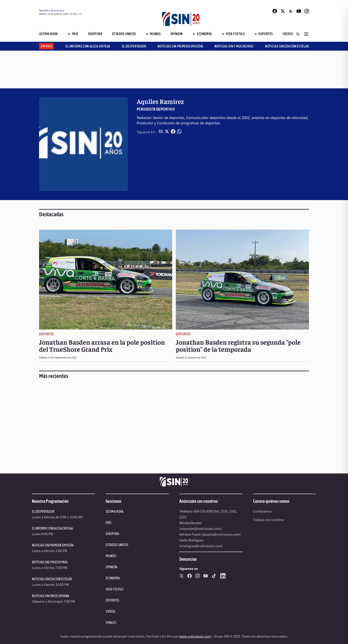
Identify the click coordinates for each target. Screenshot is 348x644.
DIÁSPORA (112, 534)
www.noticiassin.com (195, 636)
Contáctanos (262, 511)
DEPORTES (113, 600)
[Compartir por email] (161, 131)
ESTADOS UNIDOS (117, 545)
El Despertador (134, 46)
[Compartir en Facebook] (173, 131)
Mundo (153, 34)
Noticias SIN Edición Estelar (287, 46)
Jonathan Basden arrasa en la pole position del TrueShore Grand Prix (102, 346)
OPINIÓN (111, 567)
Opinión (177, 34)
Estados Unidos (124, 34)
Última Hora (48, 34)
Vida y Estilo (233, 34)
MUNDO (111, 556)
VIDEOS (111, 611)
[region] (174, 70)
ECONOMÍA (113, 578)
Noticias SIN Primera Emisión (180, 46)
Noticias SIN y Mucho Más (234, 46)
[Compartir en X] (167, 131)
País (73, 34)
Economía (202, 34)
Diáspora (95, 34)
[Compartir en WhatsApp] (179, 131)
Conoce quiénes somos (271, 501)
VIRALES (111, 622)
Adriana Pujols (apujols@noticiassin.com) (210, 535)
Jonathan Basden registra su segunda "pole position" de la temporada (238, 346)
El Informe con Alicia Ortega (88, 46)
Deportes (264, 34)
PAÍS (109, 523)
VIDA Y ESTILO (115, 589)
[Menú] (306, 34)
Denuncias (188, 559)
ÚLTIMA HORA (115, 511)
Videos (288, 34)
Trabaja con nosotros (268, 520)
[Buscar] (298, 34)
